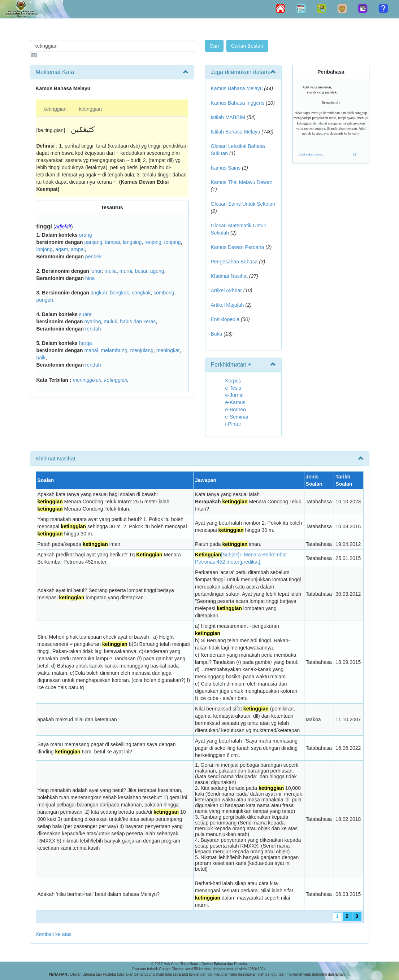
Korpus (233, 381)
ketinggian (55, 109)
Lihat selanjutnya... (311, 154)
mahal (91, 350)
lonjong (45, 249)
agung (157, 271)
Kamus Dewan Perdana (238, 247)
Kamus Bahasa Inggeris (238, 103)
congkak (141, 293)
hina (90, 278)
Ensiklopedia (225, 319)
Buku (217, 334)
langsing (132, 242)
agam (62, 249)
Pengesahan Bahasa (234, 262)
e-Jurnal (235, 395)
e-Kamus (235, 402)
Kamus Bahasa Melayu (238, 88)
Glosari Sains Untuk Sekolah (243, 204)
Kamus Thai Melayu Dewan (242, 182)
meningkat (168, 350)
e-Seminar (237, 417)
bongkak (119, 293)
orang (86, 235)
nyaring (93, 321)
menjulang (142, 350)
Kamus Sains (226, 168)
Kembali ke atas (54, 934)
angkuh (99, 293)
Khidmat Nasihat (229, 276)
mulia (111, 271)
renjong (153, 242)
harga (86, 343)
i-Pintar (233, 424)
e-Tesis (233, 388)
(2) (355, 154)
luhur (96, 271)
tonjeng (173, 242)
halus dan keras (138, 321)
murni (126, 271)
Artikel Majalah (227, 305)
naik (41, 358)
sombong (164, 293)
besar (141, 271)
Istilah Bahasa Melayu (236, 132)
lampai (112, 242)
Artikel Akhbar (226, 290)
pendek (94, 257)
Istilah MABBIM (228, 117)
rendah (93, 329)
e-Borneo (236, 410)
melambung (114, 350)
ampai (78, 249)
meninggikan (87, 380)
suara (85, 314)
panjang (94, 242)
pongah (45, 300)
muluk (110, 321)
